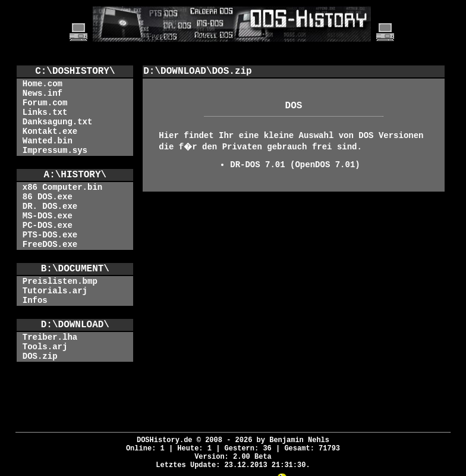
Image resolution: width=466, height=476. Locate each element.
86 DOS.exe (48, 197)
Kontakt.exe (50, 131)
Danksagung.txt (58, 122)
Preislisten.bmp (60, 281)
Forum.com (45, 103)
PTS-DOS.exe (50, 235)
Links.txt (45, 112)
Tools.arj (45, 347)
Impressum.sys (55, 151)
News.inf (42, 93)
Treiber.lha (50, 337)
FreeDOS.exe (50, 245)
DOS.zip (40, 356)
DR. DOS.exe (50, 206)
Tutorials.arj (55, 291)
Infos (35, 300)
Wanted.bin (48, 141)
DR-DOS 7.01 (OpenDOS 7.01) (295, 165)
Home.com (42, 84)
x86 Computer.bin (62, 187)
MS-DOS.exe (48, 216)
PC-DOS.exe (48, 226)
